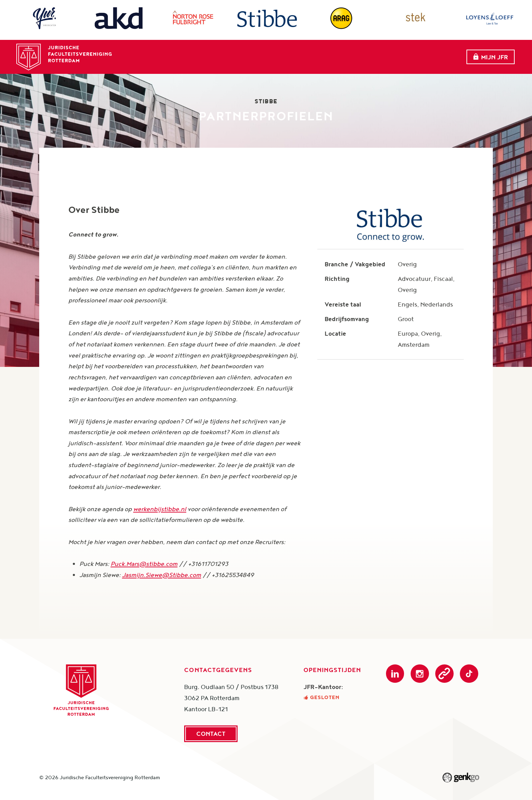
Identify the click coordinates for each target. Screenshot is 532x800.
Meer (431, 53)
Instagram (420, 674)
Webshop (388, 53)
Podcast (444, 674)
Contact (211, 734)
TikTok (469, 674)
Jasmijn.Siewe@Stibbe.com (162, 575)
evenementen (239, 53)
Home (147, 53)
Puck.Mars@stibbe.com (144, 564)
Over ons (186, 53)
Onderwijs (341, 53)
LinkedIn (395, 674)
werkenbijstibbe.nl (160, 509)
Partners (292, 53)
